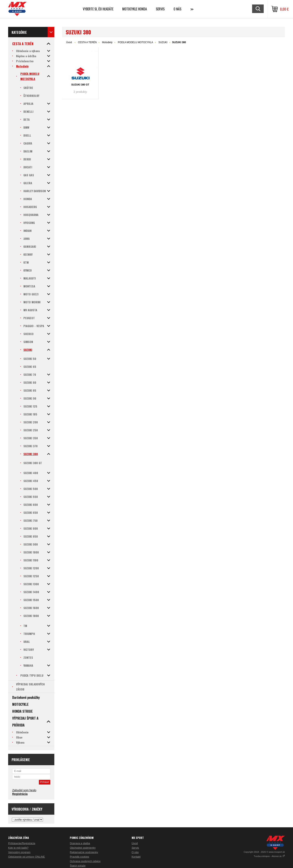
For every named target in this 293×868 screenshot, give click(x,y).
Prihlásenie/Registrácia (22, 843)
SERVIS (160, 9)
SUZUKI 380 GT (80, 85)
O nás (135, 852)
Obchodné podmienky (83, 848)
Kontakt (136, 857)
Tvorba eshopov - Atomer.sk (269, 856)
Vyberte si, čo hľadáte (98, 9)
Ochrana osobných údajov (85, 861)
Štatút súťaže (78, 866)
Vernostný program (19, 852)
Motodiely (107, 42)
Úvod (69, 42)
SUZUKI (163, 42)
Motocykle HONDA (135, 9)
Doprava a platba (80, 843)
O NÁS (177, 9)
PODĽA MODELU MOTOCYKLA (135, 42)
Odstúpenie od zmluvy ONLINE (27, 857)
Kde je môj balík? (18, 848)
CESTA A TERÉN (87, 42)
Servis (135, 848)
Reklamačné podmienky (84, 852)
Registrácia (20, 794)
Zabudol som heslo (24, 790)
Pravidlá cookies (79, 857)
